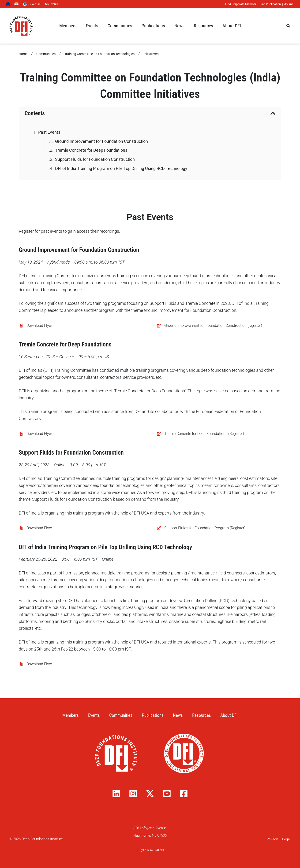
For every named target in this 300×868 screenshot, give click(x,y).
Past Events (49, 132)
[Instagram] (133, 794)
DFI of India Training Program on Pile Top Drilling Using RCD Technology (121, 168)
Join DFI (39, 4)
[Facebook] (184, 794)
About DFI (232, 715)
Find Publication (267, 4)
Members (68, 715)
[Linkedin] (116, 794)
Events (92, 715)
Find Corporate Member (237, 4)
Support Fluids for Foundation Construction (95, 159)
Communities (48, 54)
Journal (286, 4)
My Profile (55, 4)
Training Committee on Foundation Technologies (105, 54)
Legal (286, 839)
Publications (153, 715)
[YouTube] (167, 794)
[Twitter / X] (150, 794)
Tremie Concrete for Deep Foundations (91, 150)
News (179, 715)
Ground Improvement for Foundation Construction (101, 141)
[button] (68, 26)
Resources (203, 715)
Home (24, 54)
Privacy (272, 839)
